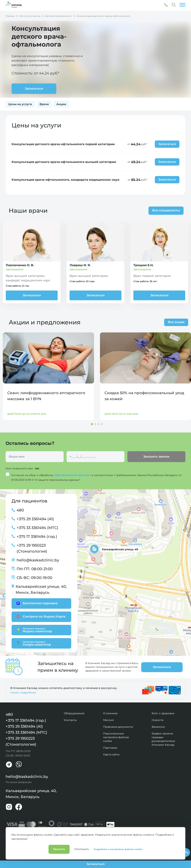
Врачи (44, 104)
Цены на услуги (20, 104)
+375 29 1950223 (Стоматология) (32, 548)
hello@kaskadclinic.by (38, 560)
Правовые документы (118, 727)
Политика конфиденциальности (22, 840)
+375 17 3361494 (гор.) (37, 536)
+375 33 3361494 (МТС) (37, 528)
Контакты (70, 720)
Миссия (108, 720)
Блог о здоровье (163, 713)
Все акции (176, 322)
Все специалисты (165, 210)
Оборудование (74, 713)
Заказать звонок (156, 457)
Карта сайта (111, 754)
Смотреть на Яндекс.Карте (40, 616)
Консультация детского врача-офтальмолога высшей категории (64, 162)
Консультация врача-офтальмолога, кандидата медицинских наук (65, 180)
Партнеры (110, 748)
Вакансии (158, 727)
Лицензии (47, 840)
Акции (61, 104)
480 (37, 468)
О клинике (111, 713)
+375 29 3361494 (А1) (35, 519)
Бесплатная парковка (36, 603)
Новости (158, 720)
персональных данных (73, 475)
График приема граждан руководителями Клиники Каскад (163, 739)
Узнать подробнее (23, 692)
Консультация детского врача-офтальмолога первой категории (63, 144)
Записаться (32, 295)
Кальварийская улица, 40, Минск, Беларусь (41, 589)
